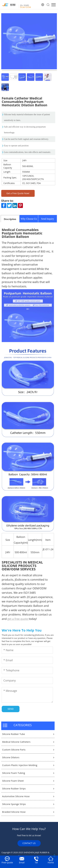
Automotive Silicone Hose (16, 796)
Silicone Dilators (11, 757)
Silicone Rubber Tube (14, 734)
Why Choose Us (29, 219)
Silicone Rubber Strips (14, 788)
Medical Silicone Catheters (16, 742)
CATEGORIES (23, 725)
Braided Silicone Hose (14, 812)
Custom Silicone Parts (14, 750)
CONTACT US (29, 843)
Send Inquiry (48, 219)
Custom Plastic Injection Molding (20, 765)
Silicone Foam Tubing (14, 773)
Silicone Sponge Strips (14, 804)
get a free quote (18, 619)
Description (10, 219)
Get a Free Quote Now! (18, 193)
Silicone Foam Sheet (13, 781)
